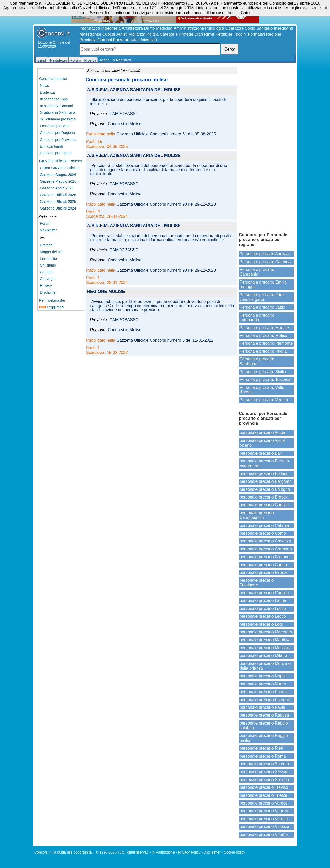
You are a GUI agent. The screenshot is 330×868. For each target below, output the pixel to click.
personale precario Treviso (264, 787)
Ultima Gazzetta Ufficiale (60, 168)
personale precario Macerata (266, 632)
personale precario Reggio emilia (264, 738)
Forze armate (125, 40)
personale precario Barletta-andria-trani (265, 463)
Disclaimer (48, 292)
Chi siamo (48, 265)
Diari (199, 34)
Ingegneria (111, 28)
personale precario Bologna (265, 489)
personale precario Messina (265, 648)
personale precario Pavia (262, 707)
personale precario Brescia (264, 497)
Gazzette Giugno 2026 (58, 175)
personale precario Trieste (263, 795)
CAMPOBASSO (124, 114)
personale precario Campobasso (257, 515)
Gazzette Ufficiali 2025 (58, 202)
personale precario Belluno (264, 474)
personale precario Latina (263, 601)
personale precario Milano (263, 656)
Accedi (105, 60)
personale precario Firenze (264, 572)
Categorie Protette (177, 34)
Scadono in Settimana (58, 112)
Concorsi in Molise (125, 124)
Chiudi (247, 13)
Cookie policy (234, 852)
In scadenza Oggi (54, 99)
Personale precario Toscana (265, 379)
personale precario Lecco (263, 616)
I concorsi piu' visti (55, 126)
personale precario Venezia (265, 811)
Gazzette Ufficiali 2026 (58, 195)
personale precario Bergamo (266, 481)
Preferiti (46, 245)
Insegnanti (283, 28)
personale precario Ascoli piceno (263, 443)
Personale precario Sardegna (257, 361)
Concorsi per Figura (56, 153)
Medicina (164, 28)
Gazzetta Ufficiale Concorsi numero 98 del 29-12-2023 (166, 204)
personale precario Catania (264, 525)
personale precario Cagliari (264, 505)
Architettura (132, 28)
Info (231, 13)
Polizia (152, 34)
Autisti (122, 34)
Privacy (46, 285)
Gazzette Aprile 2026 (57, 188)
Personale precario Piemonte (266, 343)
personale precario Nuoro (263, 684)
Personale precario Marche (264, 328)
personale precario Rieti (261, 748)
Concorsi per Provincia (58, 140)
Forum (45, 223)
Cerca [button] (230, 49)
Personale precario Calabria (265, 262)
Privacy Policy (189, 852)
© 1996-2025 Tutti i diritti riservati (122, 852)
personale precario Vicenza (265, 827)
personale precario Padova (264, 692)
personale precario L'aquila (264, 593)
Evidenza (47, 92)
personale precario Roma (263, 756)
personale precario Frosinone (257, 582)
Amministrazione (189, 28)
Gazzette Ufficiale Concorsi (61, 161)
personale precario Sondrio (264, 780)
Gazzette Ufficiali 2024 (58, 208)
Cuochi (109, 34)
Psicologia (215, 28)
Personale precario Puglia (263, 351)
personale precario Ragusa (264, 715)
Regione (274, 34)
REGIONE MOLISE (106, 292)
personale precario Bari (261, 453)
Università (148, 40)
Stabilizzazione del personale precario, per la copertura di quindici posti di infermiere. (158, 102)
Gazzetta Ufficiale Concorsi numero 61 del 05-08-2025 (166, 134)
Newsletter (48, 230)
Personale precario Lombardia (257, 318)
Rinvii (209, 34)
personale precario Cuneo (263, 565)
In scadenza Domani (56, 106)
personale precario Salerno (264, 764)
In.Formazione (163, 852)
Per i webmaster (52, 300)
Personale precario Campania (257, 272)
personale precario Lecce (263, 609)
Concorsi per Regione (57, 133)
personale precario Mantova (265, 640)
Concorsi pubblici (53, 79)
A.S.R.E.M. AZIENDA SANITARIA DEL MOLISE (134, 90)
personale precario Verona (264, 819)
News (44, 86)
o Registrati (122, 60)
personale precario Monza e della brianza (265, 666)
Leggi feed (51, 307)
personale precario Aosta (262, 433)
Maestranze (90, 34)
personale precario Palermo (265, 700)
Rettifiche (224, 34)
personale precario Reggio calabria (264, 725)
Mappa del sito (52, 252)
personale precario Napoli (263, 676)
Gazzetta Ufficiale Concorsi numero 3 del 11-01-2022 (165, 340)
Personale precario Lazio (262, 307)
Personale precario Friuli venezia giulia (262, 297)
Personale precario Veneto (264, 400)
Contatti (46, 272)
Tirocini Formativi (249, 34)
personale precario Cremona (266, 549)
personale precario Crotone (265, 557)
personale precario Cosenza (265, 541)
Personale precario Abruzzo (265, 254)
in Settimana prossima (58, 119)
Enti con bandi (51, 146)
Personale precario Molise (263, 336)
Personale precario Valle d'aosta (262, 390)
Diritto (150, 28)
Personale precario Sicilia (263, 372)
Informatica (90, 28)
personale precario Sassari (264, 772)
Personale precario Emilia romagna (263, 284)
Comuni (105, 40)
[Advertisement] (266, 147)
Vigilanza (137, 34)
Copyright (48, 279)
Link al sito (48, 259)
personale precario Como (263, 533)
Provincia (88, 40)
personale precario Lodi (261, 624)
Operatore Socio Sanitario (249, 28)
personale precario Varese (263, 803)
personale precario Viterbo (264, 835)
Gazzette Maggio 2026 (58, 181)
